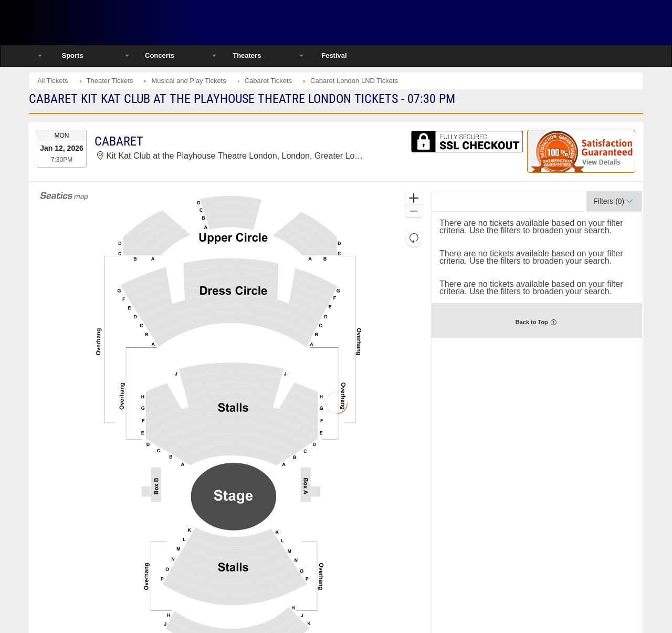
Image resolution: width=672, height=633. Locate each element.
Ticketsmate (141, 22)
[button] (414, 198)
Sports (72, 55)
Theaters (247, 55)
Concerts (160, 55)
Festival (334, 55)
